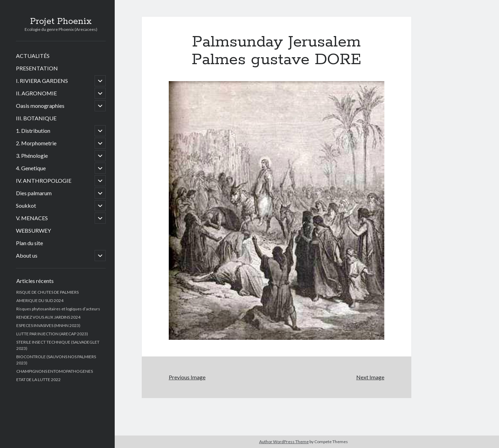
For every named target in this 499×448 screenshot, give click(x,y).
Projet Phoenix (61, 21)
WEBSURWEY (33, 230)
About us (27, 255)
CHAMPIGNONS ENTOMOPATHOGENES (55, 371)
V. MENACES (32, 218)
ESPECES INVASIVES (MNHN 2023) (48, 325)
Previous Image (187, 377)
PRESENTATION (37, 68)
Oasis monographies (40, 106)
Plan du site (29, 243)
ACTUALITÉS (33, 56)
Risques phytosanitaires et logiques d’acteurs (58, 309)
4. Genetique (31, 168)
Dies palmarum (34, 193)
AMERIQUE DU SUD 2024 (40, 300)
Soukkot (26, 205)
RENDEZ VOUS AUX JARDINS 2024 (48, 317)
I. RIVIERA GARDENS (42, 81)
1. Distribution (33, 131)
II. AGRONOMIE (36, 93)
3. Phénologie (32, 156)
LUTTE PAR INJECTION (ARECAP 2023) (52, 334)
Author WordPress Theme (284, 442)
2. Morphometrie (36, 143)
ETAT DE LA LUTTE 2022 (38, 380)
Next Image (370, 377)
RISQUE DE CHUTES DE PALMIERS (47, 292)
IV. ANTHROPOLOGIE (44, 180)
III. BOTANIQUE (36, 118)
